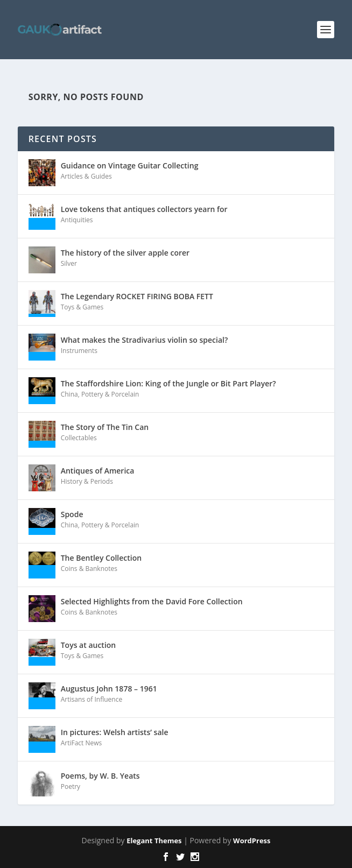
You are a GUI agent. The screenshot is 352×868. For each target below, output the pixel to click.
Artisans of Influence (91, 699)
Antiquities (77, 220)
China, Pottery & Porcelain (100, 394)
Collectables (79, 438)
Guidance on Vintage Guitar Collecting (130, 165)
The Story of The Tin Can (105, 427)
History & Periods (87, 481)
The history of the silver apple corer (125, 253)
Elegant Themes (154, 841)
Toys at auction (89, 645)
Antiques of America (98, 471)
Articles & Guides (86, 176)
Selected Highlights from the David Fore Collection (152, 601)
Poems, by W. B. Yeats (100, 776)
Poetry (71, 786)
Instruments (79, 351)
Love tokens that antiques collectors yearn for (144, 209)
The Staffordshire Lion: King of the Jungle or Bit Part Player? (168, 383)
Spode (72, 514)
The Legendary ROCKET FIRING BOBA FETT (137, 296)
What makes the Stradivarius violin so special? (145, 340)
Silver (69, 263)
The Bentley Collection (101, 558)
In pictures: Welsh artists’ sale (115, 732)
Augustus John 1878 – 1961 (109, 689)
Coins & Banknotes (89, 569)
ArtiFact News (82, 743)
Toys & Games (82, 307)
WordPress (252, 841)
